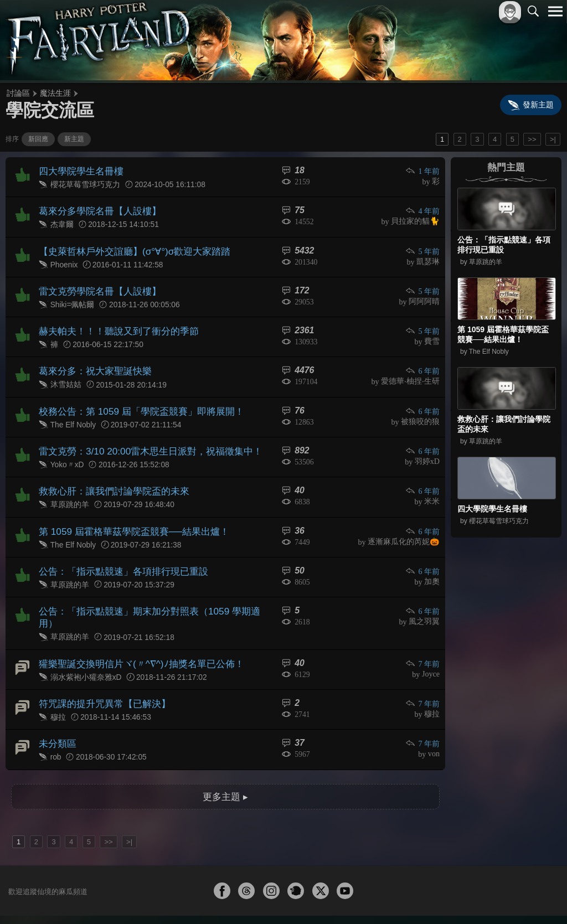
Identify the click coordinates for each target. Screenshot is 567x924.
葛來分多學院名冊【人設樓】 (96, 208)
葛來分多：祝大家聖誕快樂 (92, 362)
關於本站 (422, 897)
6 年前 (423, 362)
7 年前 (423, 631)
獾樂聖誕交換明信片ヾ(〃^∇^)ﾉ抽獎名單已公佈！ (135, 630)
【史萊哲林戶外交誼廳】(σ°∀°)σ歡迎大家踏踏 (129, 247)
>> (532, 139)
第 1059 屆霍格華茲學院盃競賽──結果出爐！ (128, 515)
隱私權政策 (498, 897)
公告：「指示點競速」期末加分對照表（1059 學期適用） (152, 592)
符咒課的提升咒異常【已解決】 (101, 669)
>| (553, 139)
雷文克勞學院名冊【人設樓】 (96, 285)
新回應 (38, 139)
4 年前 (423, 209)
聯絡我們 (538, 897)
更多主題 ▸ (225, 758)
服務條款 (458, 897)
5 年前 (423, 247)
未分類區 (56, 707)
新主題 (74, 139)
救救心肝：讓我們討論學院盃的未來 (110, 477)
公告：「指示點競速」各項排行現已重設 (118, 553)
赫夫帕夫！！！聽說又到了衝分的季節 (114, 324)
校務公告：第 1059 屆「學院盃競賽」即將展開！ (135, 400)
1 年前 (423, 171)
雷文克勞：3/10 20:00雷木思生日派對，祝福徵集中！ (144, 439)
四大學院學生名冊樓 (79, 170)
